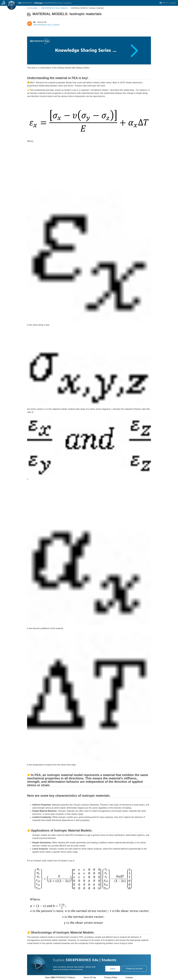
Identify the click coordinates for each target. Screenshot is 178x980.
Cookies (129, 977)
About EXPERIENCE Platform (60, 977)
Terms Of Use (90, 977)
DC (35, 22)
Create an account (134, 969)
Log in (113, 969)
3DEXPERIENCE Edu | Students (46, 25)
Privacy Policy (111, 977)
